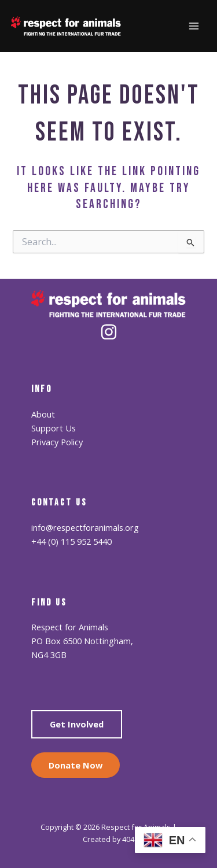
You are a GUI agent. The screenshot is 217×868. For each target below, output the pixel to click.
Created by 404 (108, 839)
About (43, 414)
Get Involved (77, 724)
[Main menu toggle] (194, 26)
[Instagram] (109, 332)
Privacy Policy (57, 442)
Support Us (54, 428)
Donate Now (76, 765)
